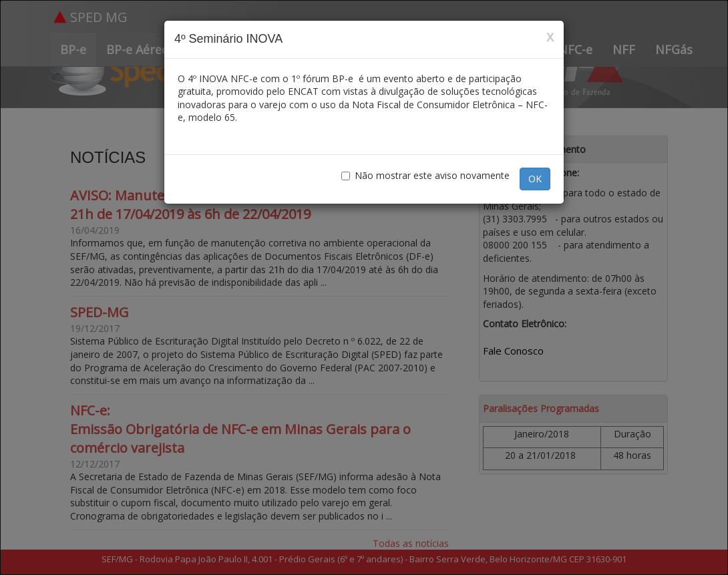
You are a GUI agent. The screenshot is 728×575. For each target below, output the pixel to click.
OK (535, 179)
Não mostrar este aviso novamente (425, 175)
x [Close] (550, 36)
